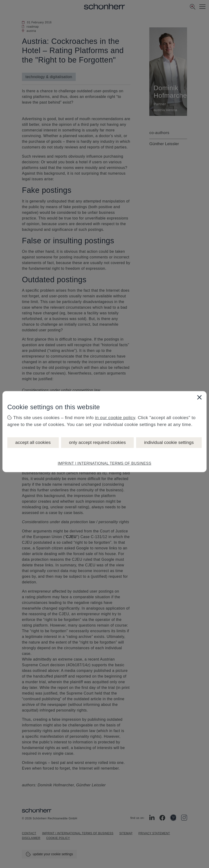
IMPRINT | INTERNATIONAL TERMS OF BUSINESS (105, 463)
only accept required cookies (97, 442)
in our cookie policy (115, 418)
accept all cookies (33, 442)
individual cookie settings (169, 442)
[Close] (199, 397)
